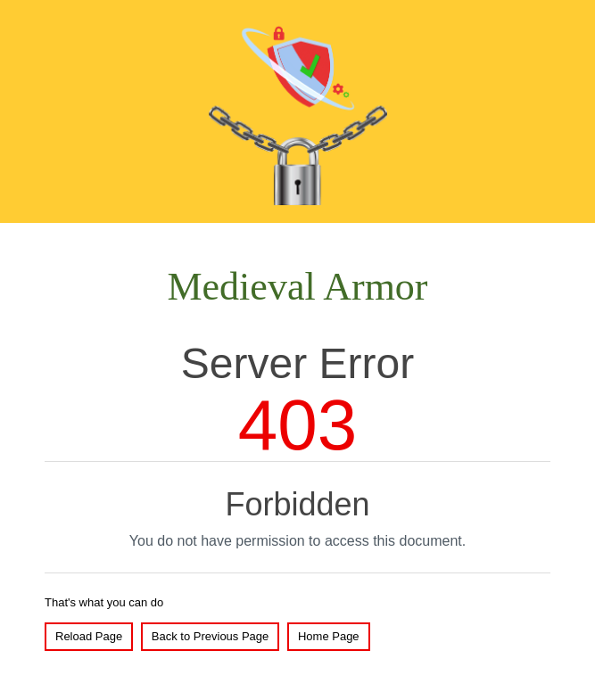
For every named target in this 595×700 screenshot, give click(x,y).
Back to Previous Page (211, 636)
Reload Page (89, 636)
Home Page (329, 636)
